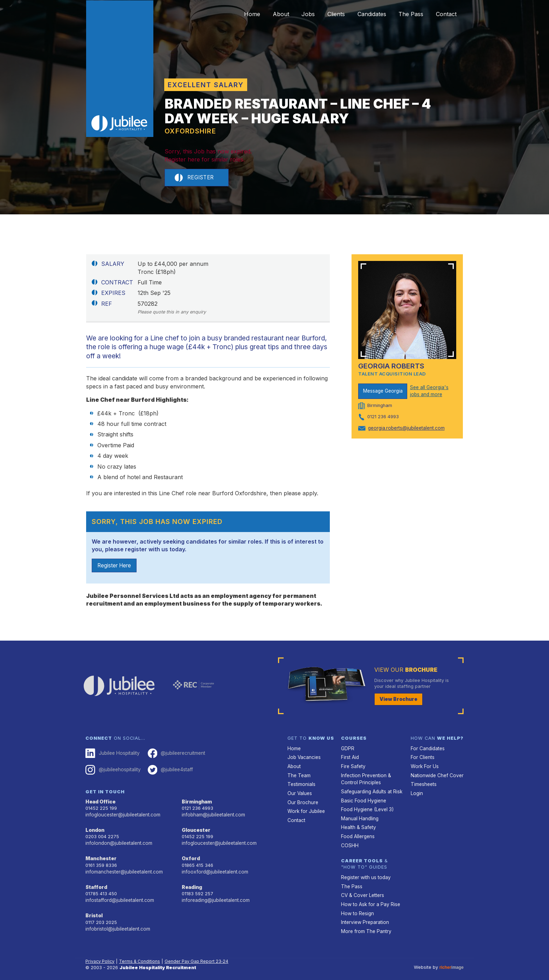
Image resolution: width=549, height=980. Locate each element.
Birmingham (196, 802)
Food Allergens (357, 833)
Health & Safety (358, 824)
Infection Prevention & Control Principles (365, 778)
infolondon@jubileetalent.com (117, 842)
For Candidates (427, 750)
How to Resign (356, 907)
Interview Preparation (364, 915)
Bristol (93, 912)
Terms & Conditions (141, 954)
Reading (192, 884)
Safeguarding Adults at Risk (371, 790)
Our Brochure (302, 800)
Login (416, 792)
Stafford (96, 884)
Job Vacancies (304, 758)
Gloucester (195, 829)
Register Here (116, 567)
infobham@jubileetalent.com (212, 814)
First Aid (350, 758)
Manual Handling (359, 816)
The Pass (405, 14)
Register (196, 178)
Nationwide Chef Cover (436, 775)
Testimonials (301, 784)
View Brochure (397, 701)
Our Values (299, 792)
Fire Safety (353, 767)
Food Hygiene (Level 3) (366, 807)
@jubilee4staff (167, 771)
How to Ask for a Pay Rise (369, 898)
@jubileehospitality (112, 771)
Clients (321, 14)
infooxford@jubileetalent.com (213, 869)
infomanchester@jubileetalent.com (123, 869)
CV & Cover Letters (362, 889)
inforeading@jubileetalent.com (214, 897)
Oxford (190, 857)
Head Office (100, 802)
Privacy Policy (101, 954)
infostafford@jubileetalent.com (119, 897)
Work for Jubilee (305, 809)
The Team (298, 775)
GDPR (347, 750)
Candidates (361, 14)
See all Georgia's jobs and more (429, 391)
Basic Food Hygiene (362, 799)
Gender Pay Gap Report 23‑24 (200, 954)
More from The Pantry (365, 923)
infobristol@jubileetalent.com (117, 924)
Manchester (100, 857)
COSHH (349, 841)
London (95, 829)
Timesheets (423, 784)
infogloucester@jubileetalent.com (121, 814)
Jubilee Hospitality (111, 754)
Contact (444, 14)
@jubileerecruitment (173, 754)
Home (224, 14)
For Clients (422, 758)
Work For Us (424, 767)
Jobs (289, 14)
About (257, 14)
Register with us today (365, 873)
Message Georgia (383, 391)
